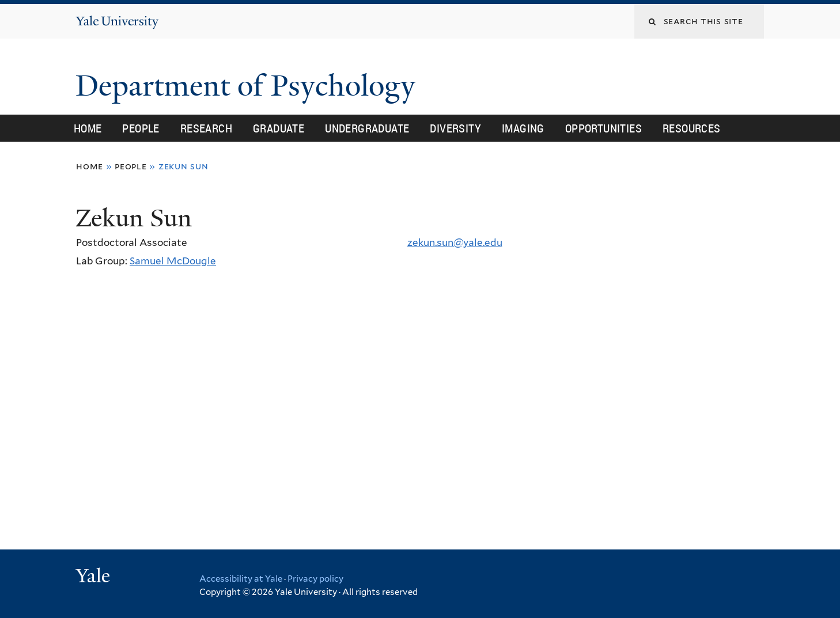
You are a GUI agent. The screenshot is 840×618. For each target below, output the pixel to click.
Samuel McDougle (173, 261)
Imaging (523, 128)
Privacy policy (315, 579)
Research (206, 128)
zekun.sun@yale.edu (455, 242)
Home (88, 128)
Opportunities (603, 128)
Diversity (455, 128)
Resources (692, 128)
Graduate (279, 128)
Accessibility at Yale (241, 579)
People (141, 128)
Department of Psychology (249, 86)
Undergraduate (367, 128)
